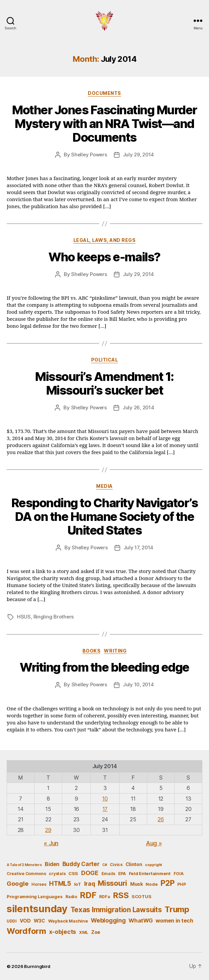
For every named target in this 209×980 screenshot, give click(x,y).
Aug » (154, 843)
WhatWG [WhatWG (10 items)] (141, 921)
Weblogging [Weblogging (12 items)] (108, 920)
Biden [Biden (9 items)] (52, 864)
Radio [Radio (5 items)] (71, 897)
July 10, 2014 (138, 684)
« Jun (51, 843)
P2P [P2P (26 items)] (167, 883)
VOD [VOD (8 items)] (25, 921)
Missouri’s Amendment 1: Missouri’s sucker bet (104, 383)
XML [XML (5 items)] (84, 932)
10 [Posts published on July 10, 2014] (105, 799)
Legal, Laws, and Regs (105, 240)
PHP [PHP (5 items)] (181, 884)
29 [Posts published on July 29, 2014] (48, 830)
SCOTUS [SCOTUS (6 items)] (141, 896)
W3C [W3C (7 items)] (39, 921)
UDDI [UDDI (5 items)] (12, 921)
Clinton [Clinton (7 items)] (134, 864)
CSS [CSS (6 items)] (73, 873)
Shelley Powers (89, 155)
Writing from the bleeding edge (104, 667)
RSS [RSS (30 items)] (121, 895)
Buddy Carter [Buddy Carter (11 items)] (81, 864)
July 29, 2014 (139, 155)
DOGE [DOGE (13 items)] (90, 873)
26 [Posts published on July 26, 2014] (161, 819)
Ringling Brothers (54, 617)
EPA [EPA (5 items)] (122, 874)
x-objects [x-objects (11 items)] (63, 932)
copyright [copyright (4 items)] (153, 865)
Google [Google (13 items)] (18, 883)
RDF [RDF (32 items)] (88, 895)
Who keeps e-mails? (104, 257)
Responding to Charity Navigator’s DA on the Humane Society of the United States (105, 517)
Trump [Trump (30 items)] (177, 909)
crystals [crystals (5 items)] (57, 874)
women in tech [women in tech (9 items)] (174, 921)
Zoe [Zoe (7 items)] (96, 932)
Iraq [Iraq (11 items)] (90, 884)
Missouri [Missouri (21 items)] (113, 883)
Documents (104, 93)
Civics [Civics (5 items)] (116, 865)
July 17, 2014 (139, 547)
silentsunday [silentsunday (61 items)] (37, 909)
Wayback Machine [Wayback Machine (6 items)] (68, 921)
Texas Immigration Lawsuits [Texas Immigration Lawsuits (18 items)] (116, 910)
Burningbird (37, 966)
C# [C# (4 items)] (104, 865)
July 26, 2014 (138, 407)
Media (104, 486)
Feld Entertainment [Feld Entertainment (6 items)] (150, 873)
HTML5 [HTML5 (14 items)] (60, 884)
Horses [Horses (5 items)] (39, 884)
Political (105, 360)
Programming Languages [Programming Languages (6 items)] (35, 896)
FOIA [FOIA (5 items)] (179, 874)
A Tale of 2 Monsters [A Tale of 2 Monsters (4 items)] (24, 865)
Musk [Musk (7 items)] (137, 884)
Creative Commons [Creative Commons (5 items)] (26, 874)
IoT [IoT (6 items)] (78, 884)
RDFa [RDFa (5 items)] (104, 897)
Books (92, 651)
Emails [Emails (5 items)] (108, 874)
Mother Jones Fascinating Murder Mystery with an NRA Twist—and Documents (104, 124)
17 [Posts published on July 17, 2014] (105, 809)
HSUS (24, 617)
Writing (115, 651)
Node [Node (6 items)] (152, 884)
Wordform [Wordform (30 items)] (26, 931)
